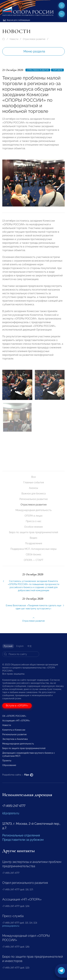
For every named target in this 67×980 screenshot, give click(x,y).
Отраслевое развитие (34, 39)
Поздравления (34, 543)
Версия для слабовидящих (17, 20)
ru (62, 14)
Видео (33, 538)
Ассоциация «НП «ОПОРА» (16, 721)
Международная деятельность (33, 510)
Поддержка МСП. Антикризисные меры (33, 549)
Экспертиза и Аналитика (15, 739)
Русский (8, 646)
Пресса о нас (34, 521)
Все (33, 477)
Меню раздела (34, 51)
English (20, 646)
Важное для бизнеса (34, 494)
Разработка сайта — (18, 775)
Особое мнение (33, 527)
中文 (30, 646)
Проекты (7, 761)
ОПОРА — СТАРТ (34, 560)
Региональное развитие (34, 499)
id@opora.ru (11, 813)
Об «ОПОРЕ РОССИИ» (14, 716)
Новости (14, 39)
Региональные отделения (21, 835)
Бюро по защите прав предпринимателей (34, 532)
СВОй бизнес (34, 554)
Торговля (57, 70)
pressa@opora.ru (11, 926)
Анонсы (33, 488)
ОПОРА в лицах (33, 516)
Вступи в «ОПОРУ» (17, 706)
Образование (9, 765)
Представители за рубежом (23, 840)
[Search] (21, 654)
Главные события (34, 482)
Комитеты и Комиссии (14, 730)
